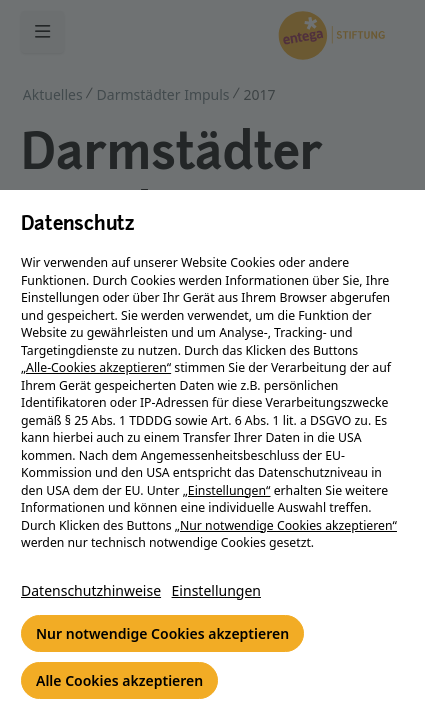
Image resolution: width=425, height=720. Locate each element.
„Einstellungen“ (227, 490)
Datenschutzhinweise (91, 590)
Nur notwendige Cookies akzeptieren (162, 633)
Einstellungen (216, 590)
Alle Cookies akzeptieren (119, 680)
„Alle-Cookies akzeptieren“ (96, 367)
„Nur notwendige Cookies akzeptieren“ (286, 525)
